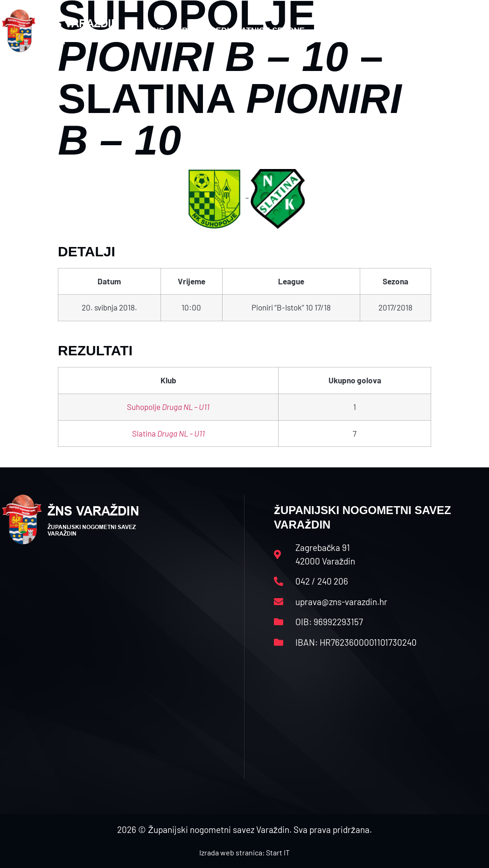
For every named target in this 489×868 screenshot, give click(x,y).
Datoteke (344, 31)
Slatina (168, 433)
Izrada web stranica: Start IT (244, 852)
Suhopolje (168, 407)
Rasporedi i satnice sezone (243, 31)
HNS (156, 31)
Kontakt (402, 31)
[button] (469, 31)
